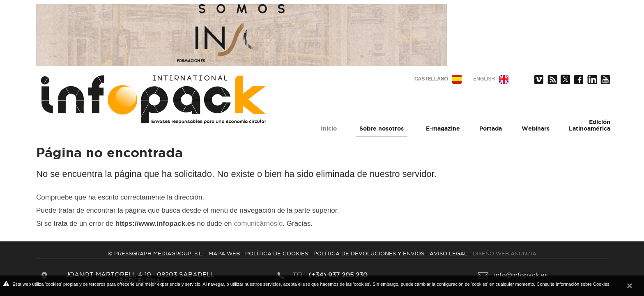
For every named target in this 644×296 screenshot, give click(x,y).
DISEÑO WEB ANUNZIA (505, 253)
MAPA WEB (224, 253)
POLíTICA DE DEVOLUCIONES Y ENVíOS (369, 253)
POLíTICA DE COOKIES (277, 253)
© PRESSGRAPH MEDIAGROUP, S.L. (156, 253)
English (484, 79)
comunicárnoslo (258, 224)
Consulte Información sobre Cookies (573, 284)
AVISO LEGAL (448, 253)
